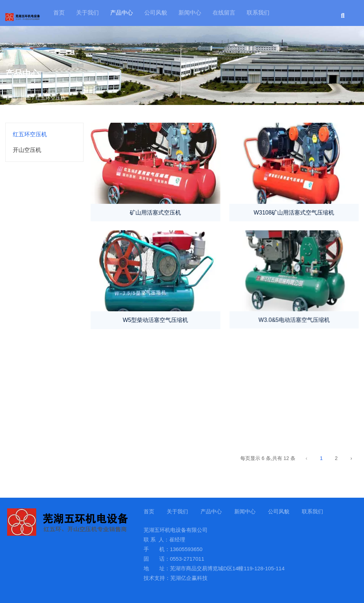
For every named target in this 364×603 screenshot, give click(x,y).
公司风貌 (156, 13)
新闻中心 (190, 13)
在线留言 (224, 13)
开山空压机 (27, 150)
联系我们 (258, 13)
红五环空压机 (30, 134)
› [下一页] (351, 458)
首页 (59, 13)
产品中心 (122, 13)
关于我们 (87, 13)
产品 (26, 97)
